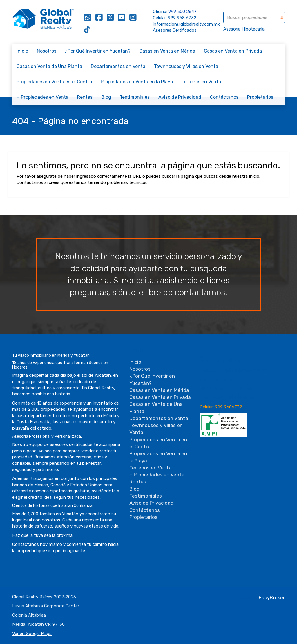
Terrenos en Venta (201, 82)
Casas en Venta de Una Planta (49, 66)
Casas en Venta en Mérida (167, 51)
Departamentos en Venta (118, 66)
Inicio (22, 51)
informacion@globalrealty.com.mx (186, 24)
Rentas (85, 97)
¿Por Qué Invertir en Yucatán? (98, 51)
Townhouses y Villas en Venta (186, 66)
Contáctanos (224, 97)
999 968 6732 (182, 18)
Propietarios (260, 97)
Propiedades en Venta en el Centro (54, 82)
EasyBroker (272, 598)
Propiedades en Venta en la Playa (137, 82)
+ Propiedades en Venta (42, 97)
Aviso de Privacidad (180, 97)
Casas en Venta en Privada (233, 51)
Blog (106, 97)
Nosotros (47, 51)
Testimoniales (135, 97)
